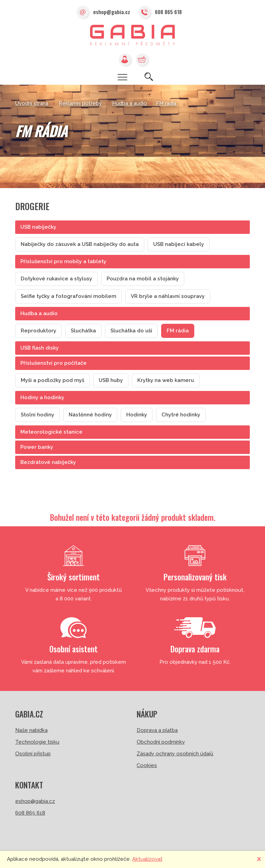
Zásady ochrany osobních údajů (175, 754)
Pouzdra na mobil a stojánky (143, 279)
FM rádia (166, 103)
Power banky (37, 447)
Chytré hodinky (181, 415)
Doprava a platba (157, 730)
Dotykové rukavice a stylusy (56, 279)
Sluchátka (83, 331)
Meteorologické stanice (51, 432)
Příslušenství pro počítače (53, 363)
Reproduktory (38, 331)
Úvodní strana (32, 103)
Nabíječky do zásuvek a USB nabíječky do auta (80, 244)
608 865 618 (160, 12)
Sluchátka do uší (131, 331)
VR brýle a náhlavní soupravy (168, 296)
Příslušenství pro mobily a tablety (63, 261)
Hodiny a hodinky (42, 397)
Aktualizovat (147, 859)
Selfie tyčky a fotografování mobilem (68, 296)
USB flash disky (40, 348)
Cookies (147, 765)
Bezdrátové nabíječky (48, 462)
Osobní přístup (33, 754)
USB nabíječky (38, 227)
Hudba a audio (130, 103)
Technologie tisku (37, 742)
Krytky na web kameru (166, 380)
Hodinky (137, 415)
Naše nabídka (31, 730)
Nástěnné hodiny (90, 415)
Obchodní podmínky (161, 742)
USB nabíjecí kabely (179, 244)
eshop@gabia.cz (103, 12)
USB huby (111, 380)
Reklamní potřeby (80, 103)
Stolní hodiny (37, 415)
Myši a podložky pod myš (52, 380)
